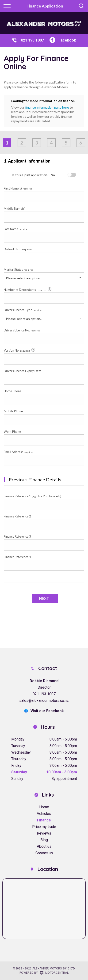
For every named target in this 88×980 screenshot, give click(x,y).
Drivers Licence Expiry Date (23, 371)
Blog (44, 840)
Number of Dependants (28, 289)
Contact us (44, 853)
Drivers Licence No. (22, 330)
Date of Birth (18, 249)
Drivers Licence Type (23, 310)
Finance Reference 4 (17, 557)
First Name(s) (18, 188)
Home (44, 807)
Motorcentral (54, 973)
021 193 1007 (32, 40)
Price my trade (44, 827)
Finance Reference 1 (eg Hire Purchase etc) (33, 496)
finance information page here (47, 107)
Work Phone (12, 432)
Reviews (44, 833)
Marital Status (19, 270)
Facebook (63, 40)
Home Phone (13, 391)
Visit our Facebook (44, 711)
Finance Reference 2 (17, 516)
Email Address (19, 452)
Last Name (16, 229)
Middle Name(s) (15, 209)
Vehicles (44, 814)
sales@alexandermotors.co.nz (44, 701)
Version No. (20, 350)
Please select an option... (24, 278)
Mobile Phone (13, 411)
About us (44, 846)
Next (44, 598)
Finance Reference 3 (17, 536)
